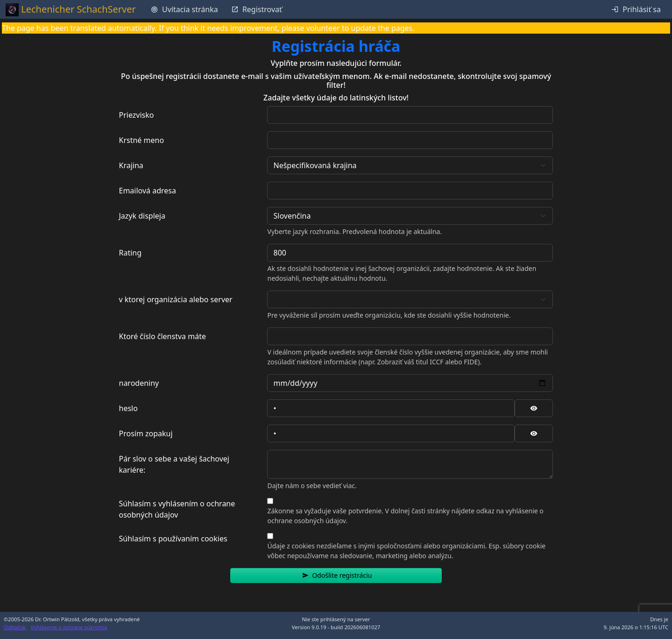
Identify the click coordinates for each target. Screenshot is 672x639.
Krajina (131, 165)
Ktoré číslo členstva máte (163, 336)
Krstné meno (142, 140)
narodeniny (139, 383)
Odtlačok (15, 627)
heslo (128, 408)
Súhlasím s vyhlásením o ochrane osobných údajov (177, 509)
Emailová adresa (148, 191)
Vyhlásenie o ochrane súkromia (69, 627)
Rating (131, 253)
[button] (336, 575)
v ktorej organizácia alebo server (176, 299)
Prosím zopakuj (146, 433)
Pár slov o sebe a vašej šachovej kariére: (174, 464)
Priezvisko (137, 115)
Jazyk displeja (142, 216)
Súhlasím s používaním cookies (173, 539)
